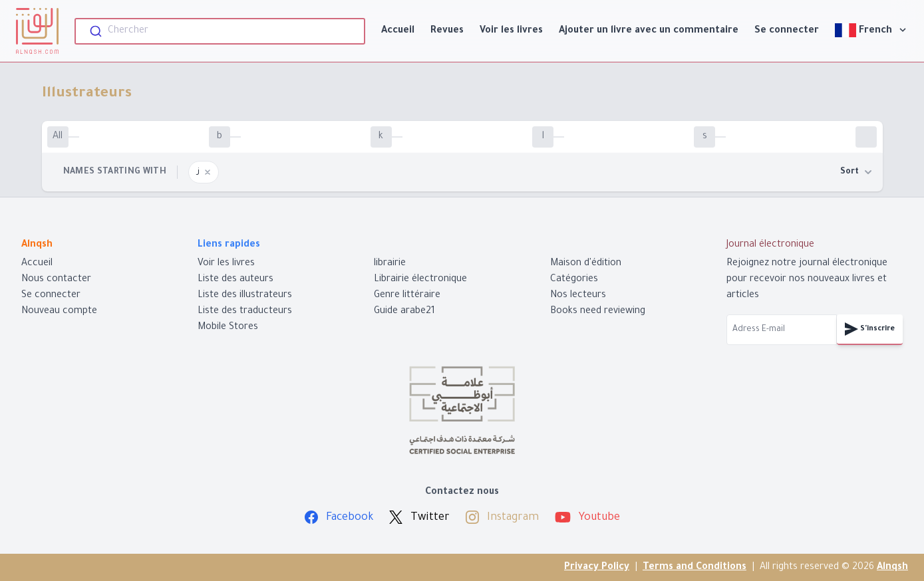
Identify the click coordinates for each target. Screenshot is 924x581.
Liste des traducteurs (245, 312)
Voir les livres (511, 31)
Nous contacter (56, 280)
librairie (390, 264)
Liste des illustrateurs (245, 296)
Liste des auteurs (235, 280)
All (58, 137)
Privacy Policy (597, 568)
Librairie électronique (420, 280)
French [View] (871, 30)
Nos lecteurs (578, 296)
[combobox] (220, 31)
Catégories (574, 280)
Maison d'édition (586, 264)
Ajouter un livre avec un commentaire (649, 31)
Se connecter (787, 31)
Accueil (398, 31)
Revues (447, 31)
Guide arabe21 (404, 312)
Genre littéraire (407, 296)
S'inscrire (870, 329)
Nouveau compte (59, 312)
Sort (856, 172)
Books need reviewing (598, 312)
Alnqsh (892, 568)
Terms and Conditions (694, 568)
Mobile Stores (228, 328)
